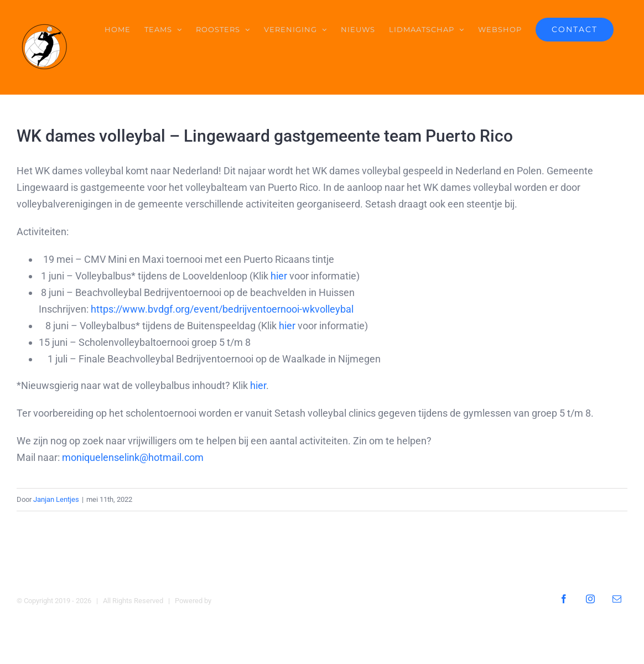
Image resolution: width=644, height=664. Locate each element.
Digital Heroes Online (246, 601)
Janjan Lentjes (56, 499)
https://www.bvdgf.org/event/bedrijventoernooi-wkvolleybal (222, 309)
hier (279, 276)
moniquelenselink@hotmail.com (133, 457)
